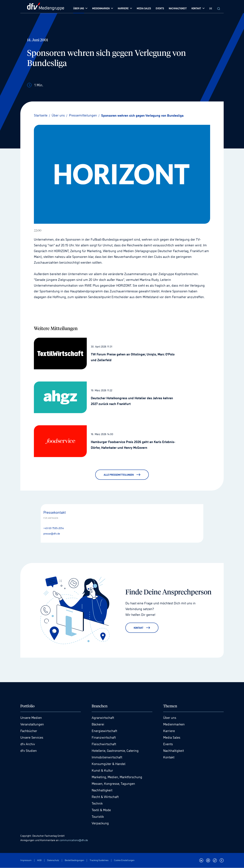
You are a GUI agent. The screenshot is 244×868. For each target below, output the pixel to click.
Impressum (26, 860)
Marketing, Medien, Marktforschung (117, 777)
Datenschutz (53, 860)
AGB (39, 860)
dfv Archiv (28, 744)
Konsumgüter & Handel (109, 764)
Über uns (170, 718)
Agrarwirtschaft (103, 718)
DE (211, 8)
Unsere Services (32, 737)
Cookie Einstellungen (124, 860)
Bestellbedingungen (74, 860)
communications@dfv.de (74, 840)
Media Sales (172, 737)
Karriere (169, 731)
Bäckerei (98, 724)
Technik (97, 803)
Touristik (98, 817)
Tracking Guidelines (99, 860)
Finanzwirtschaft (104, 737)
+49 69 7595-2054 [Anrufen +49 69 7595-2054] (54, 528)
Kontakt (169, 757)
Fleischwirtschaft (104, 744)
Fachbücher (29, 731)
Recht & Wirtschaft (105, 797)
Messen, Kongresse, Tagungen (113, 784)
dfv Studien (29, 751)
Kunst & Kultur (102, 770)
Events (168, 744)
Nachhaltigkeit (102, 790)
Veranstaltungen (32, 724)
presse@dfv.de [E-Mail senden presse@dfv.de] (52, 533)
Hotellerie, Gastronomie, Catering (115, 751)
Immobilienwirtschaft (107, 757)
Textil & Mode (101, 810)
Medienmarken (174, 724)
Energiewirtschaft (104, 731)
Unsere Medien (31, 718)
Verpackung (100, 823)
